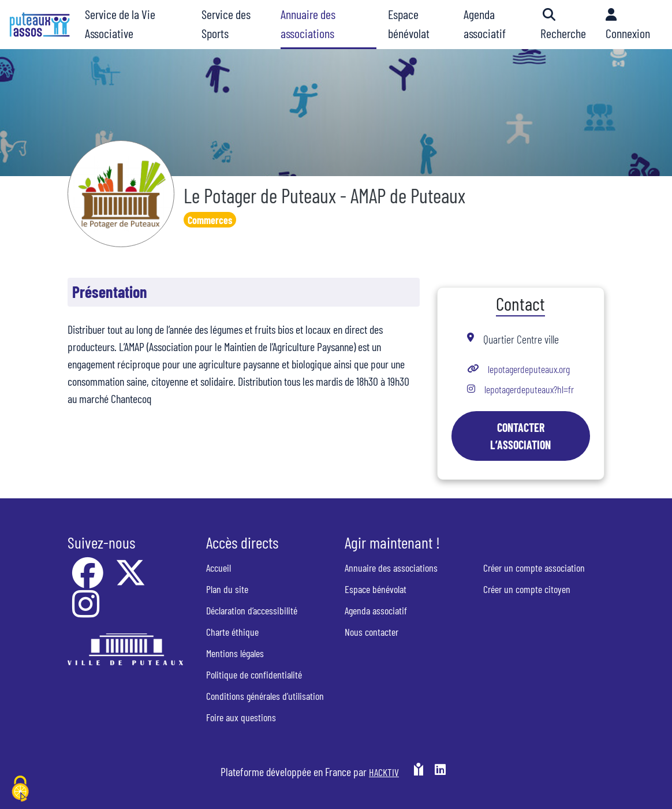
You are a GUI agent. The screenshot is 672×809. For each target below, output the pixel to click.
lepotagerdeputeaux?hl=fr (529, 389)
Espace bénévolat (376, 589)
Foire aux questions (241, 717)
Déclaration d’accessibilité (252, 610)
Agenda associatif (376, 610)
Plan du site (227, 589)
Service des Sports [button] (226, 23)
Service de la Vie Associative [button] (120, 23)
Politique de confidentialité (254, 674)
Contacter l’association (520, 436)
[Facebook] (89, 580)
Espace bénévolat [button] (409, 23)
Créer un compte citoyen (527, 589)
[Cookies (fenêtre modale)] (20, 789)
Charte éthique (232, 632)
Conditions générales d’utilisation (265, 696)
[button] (567, 25)
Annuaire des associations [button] (308, 23)
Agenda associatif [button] (485, 23)
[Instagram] (86, 612)
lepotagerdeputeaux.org (529, 369)
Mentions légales (235, 653)
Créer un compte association (534, 568)
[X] (130, 580)
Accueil (219, 568)
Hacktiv (384, 772)
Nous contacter (372, 632)
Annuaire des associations (391, 568)
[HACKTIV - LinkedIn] (440, 771)
